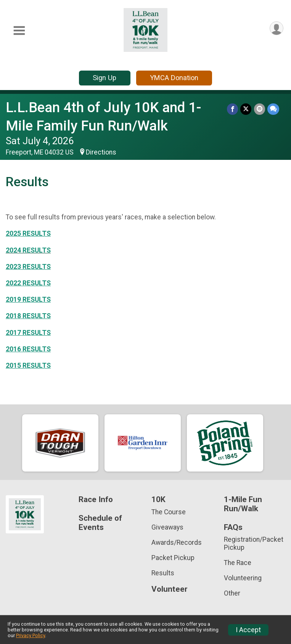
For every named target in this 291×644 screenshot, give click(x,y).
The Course (169, 512)
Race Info (96, 500)
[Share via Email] (260, 109)
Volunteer (170, 589)
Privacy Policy (31, 635)
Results (163, 573)
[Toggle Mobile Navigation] (19, 31)
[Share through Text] (273, 109)
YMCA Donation (174, 78)
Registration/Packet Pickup (254, 543)
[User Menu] (276, 28)
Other (232, 593)
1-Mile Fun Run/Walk (243, 504)
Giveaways (167, 527)
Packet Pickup (173, 558)
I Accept (248, 630)
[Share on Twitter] (246, 109)
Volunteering (243, 578)
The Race (238, 563)
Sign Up (105, 78)
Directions (101, 152)
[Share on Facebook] (233, 109)
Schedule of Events (100, 523)
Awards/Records (177, 543)
